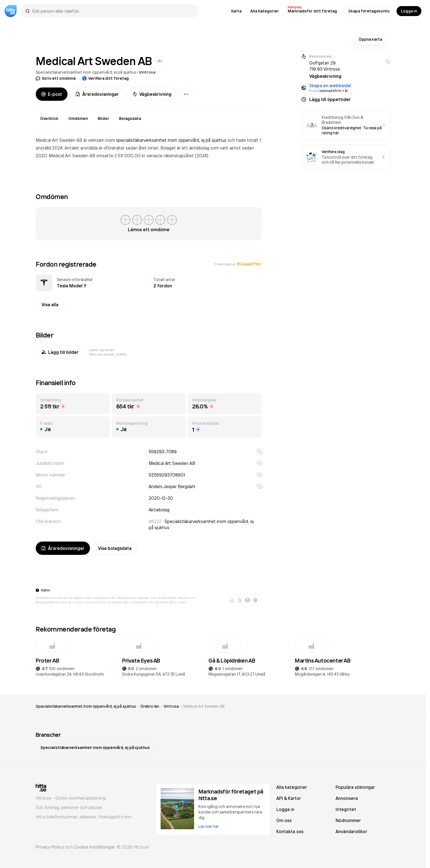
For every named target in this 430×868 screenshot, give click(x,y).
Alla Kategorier (265, 11)
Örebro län (150, 706)
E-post (52, 94)
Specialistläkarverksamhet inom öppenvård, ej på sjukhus (86, 72)
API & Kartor (289, 798)
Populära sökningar (355, 787)
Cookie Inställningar (94, 847)
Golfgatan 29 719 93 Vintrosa (325, 66)
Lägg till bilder (60, 352)
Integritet (346, 809)
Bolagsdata (130, 119)
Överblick (49, 119)
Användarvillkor (351, 831)
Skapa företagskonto (369, 11)
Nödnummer (348, 820)
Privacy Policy (50, 847)
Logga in (409, 11)
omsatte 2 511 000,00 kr (121, 156)
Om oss (284, 820)
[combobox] (112, 11)
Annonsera (347, 798)
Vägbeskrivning (152, 94)
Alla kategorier (292, 787)
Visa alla (50, 305)
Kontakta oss (290, 831)
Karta (236, 11)
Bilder (103, 119)
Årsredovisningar (97, 94)
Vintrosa (147, 72)
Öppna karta (370, 39)
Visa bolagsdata (115, 548)
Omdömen (78, 119)
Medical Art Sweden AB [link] (204, 706)
